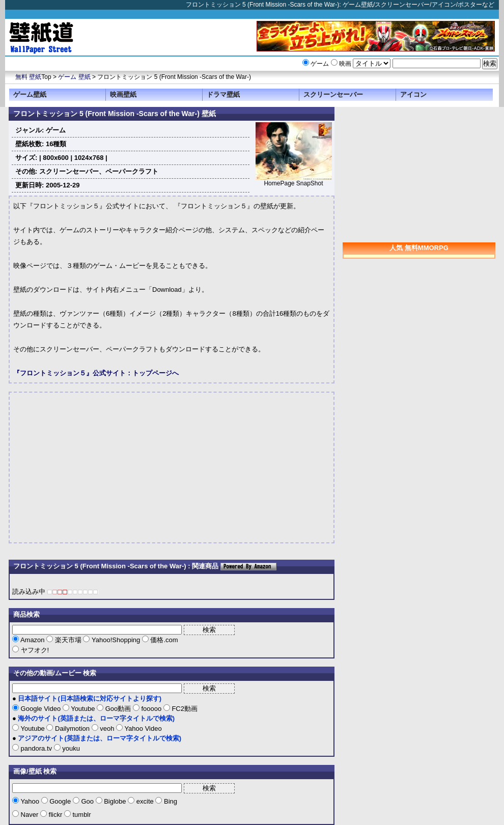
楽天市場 (68, 640)
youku (70, 748)
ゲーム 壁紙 (74, 77)
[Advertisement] (99, 468)
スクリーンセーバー (333, 94)
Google (60, 801)
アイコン (413, 94)
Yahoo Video (142, 728)
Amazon (33, 640)
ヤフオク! (34, 650)
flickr (55, 815)
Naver (30, 815)
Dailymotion (72, 728)
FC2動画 (184, 709)
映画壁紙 (123, 94)
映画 (345, 64)
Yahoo (30, 801)
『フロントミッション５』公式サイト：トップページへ (96, 373)
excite (145, 801)
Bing (170, 801)
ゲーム (320, 64)
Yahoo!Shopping (116, 640)
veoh (107, 728)
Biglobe (115, 801)
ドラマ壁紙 (223, 94)
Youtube (83, 709)
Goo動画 (118, 709)
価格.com (163, 640)
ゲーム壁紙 (30, 94)
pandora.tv (36, 748)
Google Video (41, 709)
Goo (88, 801)
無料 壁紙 (28, 77)
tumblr (81, 815)
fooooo (151, 709)
